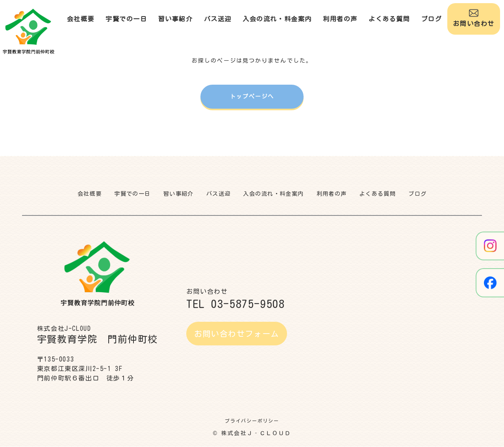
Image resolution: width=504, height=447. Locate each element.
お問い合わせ (474, 18)
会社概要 (81, 19)
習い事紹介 (176, 19)
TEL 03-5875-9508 (236, 304)
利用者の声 (340, 19)
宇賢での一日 (126, 19)
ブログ (432, 19)
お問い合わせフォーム (237, 334)
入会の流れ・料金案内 (277, 19)
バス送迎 (218, 19)
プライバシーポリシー (252, 421)
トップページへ (252, 96)
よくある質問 (389, 19)
